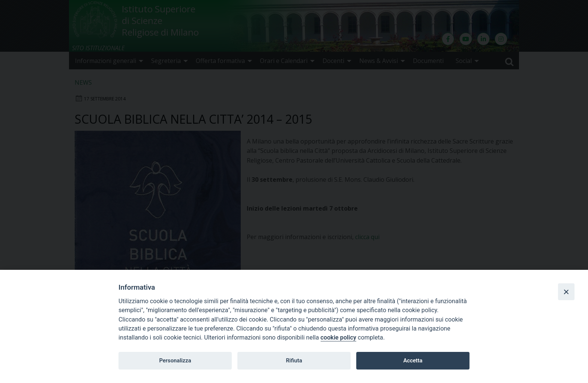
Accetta (413, 361)
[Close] (566, 292)
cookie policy (338, 337)
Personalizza (175, 361)
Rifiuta (294, 361)
